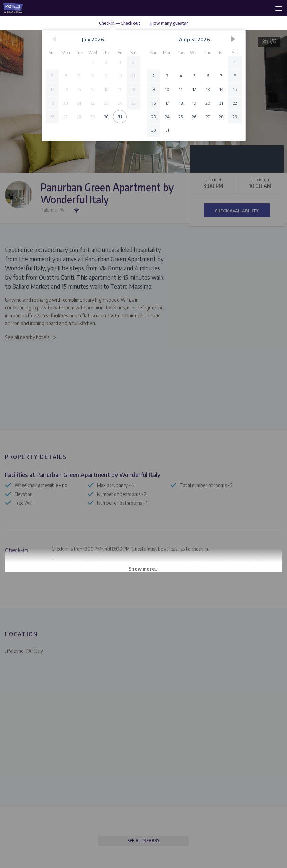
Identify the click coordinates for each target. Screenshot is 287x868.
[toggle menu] (276, 7)
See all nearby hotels (27, 337)
